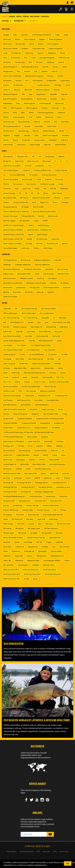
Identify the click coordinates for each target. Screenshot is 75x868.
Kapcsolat (46, 851)
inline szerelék (32, 437)
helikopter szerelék (26, 278)
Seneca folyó (39, 126)
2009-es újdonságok (10, 313)
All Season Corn (23, 157)
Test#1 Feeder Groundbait (12, 244)
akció (39, 322)
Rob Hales (30, 519)
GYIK (55, 851)
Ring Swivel (17, 292)
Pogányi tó (61, 113)
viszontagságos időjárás (52, 560)
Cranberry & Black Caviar (42, 170)
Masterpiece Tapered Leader (36, 283)
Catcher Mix (56, 336)
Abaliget (6, 35)
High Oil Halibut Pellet (51, 414)
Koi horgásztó (38, 80)
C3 (67, 161)
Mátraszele (28, 90)
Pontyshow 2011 (25, 501)
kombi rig (40, 278)
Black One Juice (33, 161)
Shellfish (45, 221)
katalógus (60, 441)
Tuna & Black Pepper (10, 248)
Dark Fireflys (20, 359)
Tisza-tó (15, 140)
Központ (6, 85)
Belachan (62, 157)
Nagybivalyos (41, 94)
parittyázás (18, 478)
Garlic (17, 189)
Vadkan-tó (64, 140)
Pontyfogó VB (26, 492)
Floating (17, 382)
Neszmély (54, 99)
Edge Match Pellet (20, 368)
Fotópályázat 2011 (45, 396)
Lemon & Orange (9, 193)
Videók (12, 16)
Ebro (26, 58)
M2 (26, 193)
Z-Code (26, 579)
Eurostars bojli (27, 179)
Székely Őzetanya (49, 131)
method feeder (54, 460)
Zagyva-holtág (35, 145)
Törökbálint (53, 140)
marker (55, 455)
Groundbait (38, 400)
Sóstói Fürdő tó (9, 131)
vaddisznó (7, 556)
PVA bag (63, 510)
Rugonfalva (65, 122)
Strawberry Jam (42, 239)
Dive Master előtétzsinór (33, 269)
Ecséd (34, 58)
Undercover (26, 248)
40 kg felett (63, 318)
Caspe (5, 53)
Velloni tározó (8, 145)
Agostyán (25, 35)
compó (59, 341)
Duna (5, 58)
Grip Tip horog (48, 274)
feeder (25, 377)
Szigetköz (7, 135)
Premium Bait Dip (32, 505)
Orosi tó (6, 113)
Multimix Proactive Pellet (41, 198)
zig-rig (35, 579)
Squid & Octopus (43, 225)
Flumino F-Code (40, 382)
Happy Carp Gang (48, 409)
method (42, 460)
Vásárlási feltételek (26, 851)
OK (68, 863)
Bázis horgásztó (30, 39)
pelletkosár (48, 478)
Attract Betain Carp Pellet (61, 322)
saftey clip (40, 292)
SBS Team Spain (9, 533)
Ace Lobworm (8, 157)
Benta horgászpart (56, 39)
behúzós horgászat (20, 327)
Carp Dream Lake (38, 48)
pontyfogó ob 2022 (63, 487)
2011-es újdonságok (47, 313)
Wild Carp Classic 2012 (11, 570)
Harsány (56, 67)
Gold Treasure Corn (24, 400)
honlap (65, 414)
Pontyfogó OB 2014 (10, 487)
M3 (32, 193)
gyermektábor (26, 405)
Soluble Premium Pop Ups (36, 537)
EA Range (7, 368)
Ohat (18, 103)
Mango (46, 193)
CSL (4, 175)
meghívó (32, 460)
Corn (50, 166)
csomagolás (7, 359)
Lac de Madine (18, 85)
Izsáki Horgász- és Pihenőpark (14, 441)
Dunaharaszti (16, 58)
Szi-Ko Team (7, 547)
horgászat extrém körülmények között (50, 418)
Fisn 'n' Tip (7, 382)
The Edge (29, 244)
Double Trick (24, 364)
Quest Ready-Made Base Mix (53, 515)
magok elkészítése (23, 455)
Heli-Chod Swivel (63, 274)
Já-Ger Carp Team (34, 441)
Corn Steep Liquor (33, 350)
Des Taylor (51, 359)
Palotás (31, 113)
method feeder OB (10, 464)
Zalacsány (47, 145)
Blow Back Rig (51, 327)
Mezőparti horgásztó (11, 94)
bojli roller (58, 260)
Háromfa (46, 67)
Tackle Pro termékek (10, 297)
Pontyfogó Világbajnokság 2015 (14, 496)
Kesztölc (60, 76)
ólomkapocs (65, 283)
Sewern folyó (52, 126)
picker (58, 478)
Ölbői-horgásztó (32, 108)
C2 (61, 161)
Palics (23, 113)
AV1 (33, 157)
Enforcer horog (63, 269)
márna (63, 455)
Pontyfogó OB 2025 (10, 492)
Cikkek (5, 16)
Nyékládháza (8, 103)
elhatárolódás (49, 368)
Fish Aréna (7, 62)
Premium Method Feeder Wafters (45, 211)
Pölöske (6, 117)
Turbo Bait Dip (29, 551)
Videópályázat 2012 (57, 556)
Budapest (25, 48)
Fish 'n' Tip (60, 377)
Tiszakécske (26, 140)
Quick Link (67, 287)
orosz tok (65, 473)
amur (47, 322)
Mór (23, 94)
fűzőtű (37, 274)
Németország (41, 99)
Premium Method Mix (11, 510)
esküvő (61, 368)
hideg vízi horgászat (20, 414)
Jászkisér (44, 71)
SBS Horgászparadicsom (12, 126)
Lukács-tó (7, 90)
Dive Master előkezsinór (12, 269)
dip (59, 359)
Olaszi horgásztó (45, 103)
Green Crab (27, 189)
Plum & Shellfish (39, 207)
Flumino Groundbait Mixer (31, 386)
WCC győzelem (9, 565)
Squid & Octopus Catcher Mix (13, 234)
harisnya (6, 414)
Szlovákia (27, 135)
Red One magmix (9, 221)
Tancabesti (66, 135)
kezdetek (40, 446)
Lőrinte (68, 85)
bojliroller (20, 331)
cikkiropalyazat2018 (46, 341)
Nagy (31, 94)
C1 (55, 161)
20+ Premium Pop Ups (29, 309)
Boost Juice (58, 331)
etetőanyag (16, 373)
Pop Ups (6, 505)
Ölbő (5, 108)
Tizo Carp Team (65, 547)
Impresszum (64, 851)
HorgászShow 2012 (24, 428)
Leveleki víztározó (43, 85)
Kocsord (19, 80)
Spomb (17, 542)
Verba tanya (21, 145)
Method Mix (24, 464)
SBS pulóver (19, 528)
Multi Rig (53, 283)
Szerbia (62, 131)
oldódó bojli (54, 473)
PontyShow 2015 (56, 501)
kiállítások (59, 446)
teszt (54, 547)
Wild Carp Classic (49, 565)
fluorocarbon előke (24, 274)
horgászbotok (45, 423)
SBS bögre (49, 524)
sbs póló (27, 126)
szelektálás (59, 542)
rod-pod (31, 524)
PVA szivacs (20, 515)
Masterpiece (21, 460)
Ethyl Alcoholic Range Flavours (35, 373)
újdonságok (42, 551)
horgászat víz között (29, 423)
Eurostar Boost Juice (49, 175)
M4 (38, 193)
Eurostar (63, 373)
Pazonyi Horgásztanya (46, 113)
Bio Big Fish (7, 161)
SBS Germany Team (64, 524)
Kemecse (50, 76)
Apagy (66, 35)
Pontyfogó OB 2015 (28, 487)
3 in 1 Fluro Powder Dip (11, 318)
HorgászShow (8, 71)
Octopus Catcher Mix (21, 202)
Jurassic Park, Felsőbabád (12, 76)
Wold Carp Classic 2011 (31, 570)
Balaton (18, 39)
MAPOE (46, 455)
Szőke (36, 135)
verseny (29, 556)
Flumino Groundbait (10, 386)
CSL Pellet (64, 354)
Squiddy (29, 239)
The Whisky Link (52, 244)
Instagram (45, 437)
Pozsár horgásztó (19, 117)
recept (5, 519)
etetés (5, 373)
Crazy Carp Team (50, 350)
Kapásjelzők (48, 441)
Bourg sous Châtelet (10, 48)
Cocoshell (28, 166)
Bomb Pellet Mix (45, 331)
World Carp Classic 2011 (32, 574)
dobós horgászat (9, 364)
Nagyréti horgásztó (10, 99)
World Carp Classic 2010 (12, 574)
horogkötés (56, 428)
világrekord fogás (33, 560)
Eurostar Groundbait (11, 179)
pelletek (37, 478)
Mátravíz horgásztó (43, 90)
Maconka (17, 90)
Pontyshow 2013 (40, 501)
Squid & (31, 225)
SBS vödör (59, 533)
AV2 (40, 157)
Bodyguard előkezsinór (42, 260)
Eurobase (53, 373)
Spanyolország (23, 131)
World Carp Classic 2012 (53, 574)
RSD (56, 122)
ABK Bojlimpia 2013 (17, 322)
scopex (36, 221)
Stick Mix (39, 542)
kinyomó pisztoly (41, 451)
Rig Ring (6, 292)
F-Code (38, 179)
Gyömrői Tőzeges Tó (10, 67)
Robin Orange (8, 524)
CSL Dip (22, 354)
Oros (64, 108)
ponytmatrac (21, 287)
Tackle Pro (51, 292)
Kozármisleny (65, 80)
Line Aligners (52, 278)
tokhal (5, 551)
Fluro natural (18, 184)
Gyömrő (61, 62)
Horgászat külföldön (10, 423)
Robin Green (54, 519)
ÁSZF (38, 851)
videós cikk (7, 560)
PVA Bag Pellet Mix (28, 216)
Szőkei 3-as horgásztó (50, 135)
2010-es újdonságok (29, 313)
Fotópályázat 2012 (62, 396)
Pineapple (65, 202)
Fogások (45, 16)
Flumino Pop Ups (50, 386)
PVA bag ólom (35, 287)
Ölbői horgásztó (16, 108)
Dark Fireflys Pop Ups (36, 359)
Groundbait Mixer (53, 400)
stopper (49, 542)
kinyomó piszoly (9, 451)
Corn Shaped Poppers (11, 170)
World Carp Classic (49, 570)
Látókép (30, 85)
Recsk (59, 117)
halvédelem (34, 409)
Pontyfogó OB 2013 (60, 483)
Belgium (42, 39)
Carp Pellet (28, 336)
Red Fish (41, 216)
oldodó (43, 473)
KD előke (21, 446)
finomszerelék (47, 377)
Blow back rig (25, 260)
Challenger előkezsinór (23, 265)
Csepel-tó (40, 53)
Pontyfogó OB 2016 (46, 487)
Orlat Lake (55, 108)
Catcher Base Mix (42, 336)
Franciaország (20, 62)
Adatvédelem (11, 851)
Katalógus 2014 (9, 446)
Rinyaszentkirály (24, 122)
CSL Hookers (34, 175)
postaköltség (18, 505)
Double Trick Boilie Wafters (41, 364)
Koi (63, 451)
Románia (47, 122)
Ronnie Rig (29, 292)
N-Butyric (57, 198)
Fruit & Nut (7, 189)
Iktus (19, 71)
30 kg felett (45, 318)
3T (54, 318)
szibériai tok (20, 547)
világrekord (19, 560)
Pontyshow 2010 (9, 501)
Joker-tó (54, 71)
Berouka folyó (21, 44)
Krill (45, 189)
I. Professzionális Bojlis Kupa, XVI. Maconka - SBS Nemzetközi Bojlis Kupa (29, 432)
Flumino (6, 184)
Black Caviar (19, 161)
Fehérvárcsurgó (64, 58)
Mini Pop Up (24, 198)
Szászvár (36, 131)
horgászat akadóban (25, 418)
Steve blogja (28, 542)
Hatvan (65, 67)
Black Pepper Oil (36, 327)
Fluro (20, 391)
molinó (28, 469)
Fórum (26, 16)
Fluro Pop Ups (31, 184)
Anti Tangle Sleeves (10, 260)
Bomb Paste (31, 331)
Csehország (29, 53)
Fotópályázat (30, 396)
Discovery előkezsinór (43, 265)
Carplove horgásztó (56, 48)
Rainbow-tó (49, 117)
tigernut (65, 244)
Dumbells (58, 364)
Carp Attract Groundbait (12, 166)
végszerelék (19, 556)
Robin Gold (41, 519)
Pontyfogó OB (8, 483)
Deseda (62, 53)
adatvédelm (8, 865)
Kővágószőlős (52, 80)
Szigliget (17, 135)
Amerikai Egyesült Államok (42, 35)
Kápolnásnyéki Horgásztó (34, 76)
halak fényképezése (42, 405)
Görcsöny (39, 62)
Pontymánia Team (36, 496)
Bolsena (41, 44)
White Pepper (48, 248)
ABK (5, 322)
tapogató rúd (33, 547)
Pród (31, 117)
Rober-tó (37, 122)
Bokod (32, 44)
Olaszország (59, 103)
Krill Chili (53, 189)
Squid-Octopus (42, 234)
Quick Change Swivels (51, 287)
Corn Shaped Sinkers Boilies (13, 350)
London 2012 (8, 455)
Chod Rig (32, 341)
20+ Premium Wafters (49, 309)
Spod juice (7, 542)
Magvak (36, 455)
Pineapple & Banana (10, 207)
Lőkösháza (58, 85)
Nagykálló (53, 94)
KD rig (30, 446)
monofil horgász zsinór (43, 469)
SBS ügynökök (24, 221)
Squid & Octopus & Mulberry (13, 230)
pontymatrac (8, 287)
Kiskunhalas (7, 80)
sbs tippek (34, 533)
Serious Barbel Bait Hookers (13, 537)
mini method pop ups (57, 464)
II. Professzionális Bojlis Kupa (13, 437)
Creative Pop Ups (61, 170)
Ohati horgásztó (29, 103)
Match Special (57, 193)
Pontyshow (63, 496)
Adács (15, 35)
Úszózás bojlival (56, 551)
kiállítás (49, 446)
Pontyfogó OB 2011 (42, 483)
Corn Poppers (8, 345)
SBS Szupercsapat (34, 528)
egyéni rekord (35, 368)
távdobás (45, 547)
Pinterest (67, 478)
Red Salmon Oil (17, 519)
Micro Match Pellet (10, 198)
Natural (67, 198)
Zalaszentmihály (61, 145)
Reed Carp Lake (9, 122)
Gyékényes (50, 62)
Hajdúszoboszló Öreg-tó (30, 67)
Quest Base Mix (33, 515)
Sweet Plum (55, 239)
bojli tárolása (8, 331)
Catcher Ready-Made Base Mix (14, 341)
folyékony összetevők (48, 391)
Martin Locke (8, 460)
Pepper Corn (44, 202)
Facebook (15, 377)
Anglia (57, 35)
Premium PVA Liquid (10, 216)
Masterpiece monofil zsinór (13, 283)
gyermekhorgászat (10, 405)
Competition (40, 166)
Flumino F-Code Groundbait (59, 382)
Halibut (37, 189)
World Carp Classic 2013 (12, 579)
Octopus (6, 202)
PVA (55, 510)
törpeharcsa (16, 551)
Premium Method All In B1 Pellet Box (16, 211)
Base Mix (6, 327)
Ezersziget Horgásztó (47, 58)
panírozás (7, 478)
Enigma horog (8, 274)
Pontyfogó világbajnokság (44, 492)
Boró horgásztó (53, 44)
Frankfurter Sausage (47, 184)
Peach (34, 202)
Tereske (6, 140)
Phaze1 (55, 202)
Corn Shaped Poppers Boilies (41, 345)
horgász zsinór (8, 418)
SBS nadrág (7, 528)
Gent (30, 62)
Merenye (57, 90)
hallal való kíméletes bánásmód (14, 409)
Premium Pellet (28, 510)
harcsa (60, 409)
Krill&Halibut (64, 189)
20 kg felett (7, 309)
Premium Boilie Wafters (51, 505)
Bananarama (50, 157)
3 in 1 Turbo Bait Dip (30, 318)
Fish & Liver (59, 179)
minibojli (19, 469)
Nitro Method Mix (31, 473)
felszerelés (35, 377)
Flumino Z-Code (9, 391)
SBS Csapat (35, 16)
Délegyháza (52, 53)
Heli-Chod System (9, 278)
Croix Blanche (16, 53)
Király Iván (54, 451)
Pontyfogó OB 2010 (24, 483)
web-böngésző (23, 565)
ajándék (30, 322)
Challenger (7, 265)
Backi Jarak (7, 39)
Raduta (39, 117)
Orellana (44, 108)
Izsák (36, 71)
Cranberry (26, 170)
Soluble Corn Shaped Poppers (14, 225)
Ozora (15, 113)
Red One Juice (53, 216)
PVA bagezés (8, 515)
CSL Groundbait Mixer (17, 175)
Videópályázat (41, 556)
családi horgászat (9, 354)
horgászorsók (59, 423)
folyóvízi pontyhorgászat (12, 396)
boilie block (64, 327)
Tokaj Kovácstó (39, 140)
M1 (20, 193)
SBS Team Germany (51, 528)
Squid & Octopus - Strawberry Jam (39, 230)
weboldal (35, 565)
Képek (19, 16)
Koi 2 (27, 80)
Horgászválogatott (41, 428)
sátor (40, 524)
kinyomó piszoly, (25, 451)
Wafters (36, 248)
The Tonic (39, 244)
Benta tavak (7, 44)
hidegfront (35, 414)
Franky (61, 184)
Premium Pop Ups (43, 510)
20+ (16, 309)
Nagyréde (64, 94)
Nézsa (63, 99)
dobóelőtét (49, 269)
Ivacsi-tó (27, 71)
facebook (48, 179)
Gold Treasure (8, 400)
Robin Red (21, 524)
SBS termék (22, 533)
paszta (28, 478)
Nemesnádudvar (27, 99)
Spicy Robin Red (55, 537)
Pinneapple (25, 207)
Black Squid (47, 161)
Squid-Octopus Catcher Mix (13, 239)
